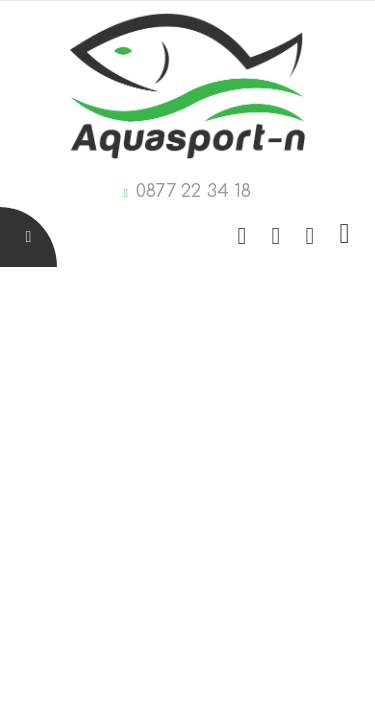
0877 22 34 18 (193, 191)
